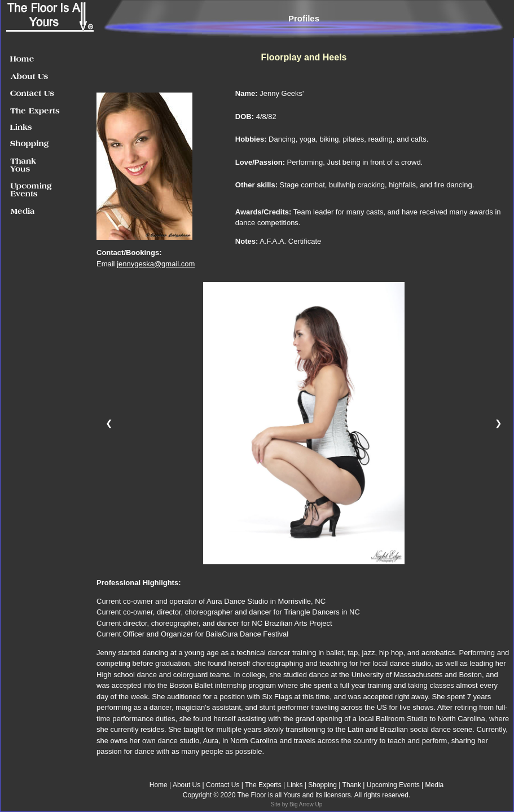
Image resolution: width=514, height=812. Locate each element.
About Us (186, 785)
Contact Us (223, 785)
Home (159, 785)
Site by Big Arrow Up (297, 804)
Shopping (322, 785)
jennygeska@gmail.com (156, 264)
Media (435, 785)
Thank (353, 785)
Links (295, 785)
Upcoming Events (393, 785)
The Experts (264, 785)
